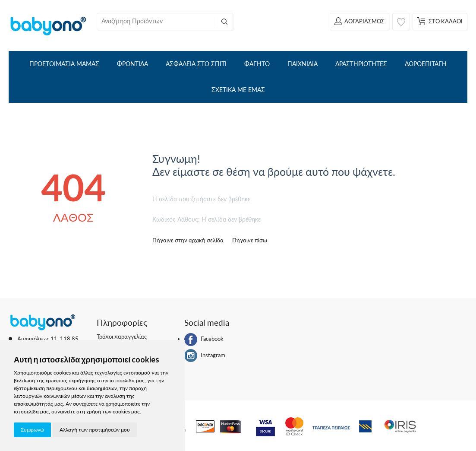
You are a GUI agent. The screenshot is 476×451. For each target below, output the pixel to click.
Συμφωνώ (32, 430)
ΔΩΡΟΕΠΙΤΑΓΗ (426, 64)
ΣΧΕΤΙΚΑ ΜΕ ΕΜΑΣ (238, 90)
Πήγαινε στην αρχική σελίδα (188, 240)
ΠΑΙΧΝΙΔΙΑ (303, 64)
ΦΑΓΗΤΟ (257, 64)
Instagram (205, 356)
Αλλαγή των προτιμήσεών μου (95, 430)
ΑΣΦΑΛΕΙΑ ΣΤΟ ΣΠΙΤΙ (196, 64)
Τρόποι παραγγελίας (122, 337)
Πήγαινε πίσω (250, 240)
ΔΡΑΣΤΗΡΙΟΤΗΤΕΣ (361, 64)
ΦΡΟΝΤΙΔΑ (132, 64)
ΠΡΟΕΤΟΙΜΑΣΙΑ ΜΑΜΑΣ (64, 64)
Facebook (204, 340)
